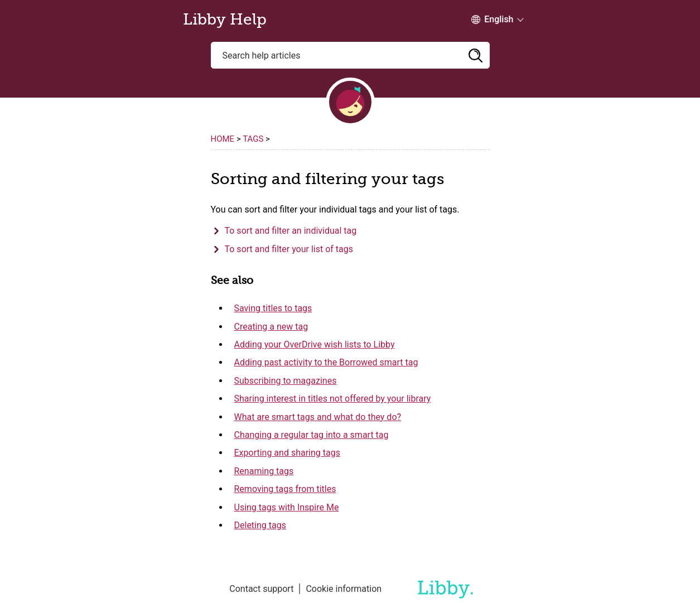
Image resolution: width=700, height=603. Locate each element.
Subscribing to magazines (286, 381)
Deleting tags (260, 525)
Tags (253, 139)
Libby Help (225, 20)
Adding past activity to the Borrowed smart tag (326, 362)
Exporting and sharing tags (287, 453)
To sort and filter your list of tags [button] (289, 249)
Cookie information (344, 589)
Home (223, 139)
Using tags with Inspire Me (287, 507)
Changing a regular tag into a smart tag (312, 435)
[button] (476, 55)
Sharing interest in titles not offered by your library (333, 399)
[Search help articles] (350, 55)
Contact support (261, 589)
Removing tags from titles (285, 489)
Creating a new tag (271, 327)
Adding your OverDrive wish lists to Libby (315, 344)
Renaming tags (264, 471)
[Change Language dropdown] (492, 20)
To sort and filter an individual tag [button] (291, 231)
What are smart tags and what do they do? (318, 417)
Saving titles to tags (273, 308)
